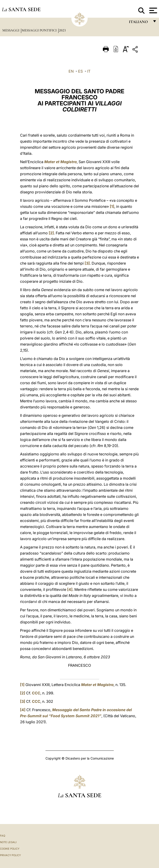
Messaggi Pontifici (40, 30)
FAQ (3, 836)
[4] (70, 589)
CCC (36, 693)
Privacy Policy (10, 855)
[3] (87, 263)
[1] (112, 206)
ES (80, 71)
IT (89, 71)
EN (71, 71)
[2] (51, 233)
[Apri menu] (153, 10)
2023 (62, 30)
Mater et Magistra (60, 162)
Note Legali (8, 842)
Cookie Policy (10, 849)
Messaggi (11, 30)
